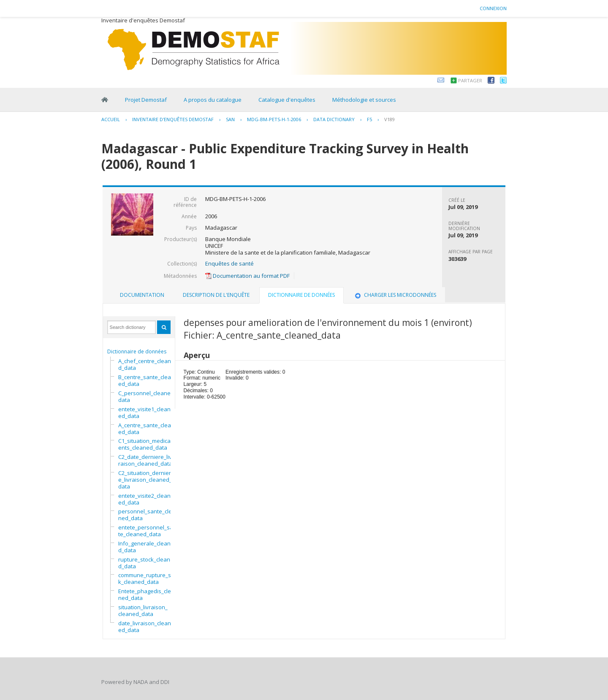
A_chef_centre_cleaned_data (146, 364)
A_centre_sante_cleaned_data (146, 429)
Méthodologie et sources (364, 100)
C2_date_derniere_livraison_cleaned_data (145, 460)
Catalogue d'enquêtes (287, 100)
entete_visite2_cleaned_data (144, 499)
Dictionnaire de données (137, 351)
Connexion (493, 8)
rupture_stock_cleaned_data (146, 563)
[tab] (142, 295)
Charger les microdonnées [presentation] (395, 295)
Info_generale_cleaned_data (146, 547)
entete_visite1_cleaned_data (144, 412)
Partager (470, 80)
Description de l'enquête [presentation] (216, 295)
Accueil (111, 119)
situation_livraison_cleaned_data (143, 610)
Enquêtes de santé (229, 263)
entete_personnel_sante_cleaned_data (147, 531)
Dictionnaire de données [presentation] (301, 295)
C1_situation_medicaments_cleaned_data (147, 444)
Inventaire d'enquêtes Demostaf (173, 119)
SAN (230, 119)
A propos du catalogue (213, 100)
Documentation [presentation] (142, 295)
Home (105, 100)
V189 (389, 119)
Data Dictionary (334, 119)
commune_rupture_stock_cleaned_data (148, 578)
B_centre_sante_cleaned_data (146, 380)
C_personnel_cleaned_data (147, 396)
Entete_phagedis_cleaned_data (146, 594)
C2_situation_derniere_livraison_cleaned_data (145, 480)
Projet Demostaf (146, 100)
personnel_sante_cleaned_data (147, 515)
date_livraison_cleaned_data (145, 627)
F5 (369, 119)
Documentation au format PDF (247, 276)
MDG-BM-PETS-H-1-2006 (274, 119)
